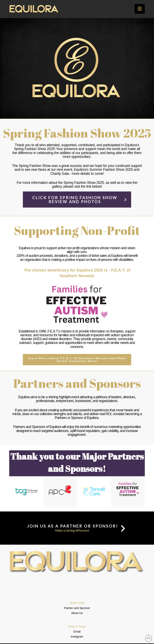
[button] (140, 9)
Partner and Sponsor (77, 608)
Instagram (77, 637)
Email (77, 632)
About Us (77, 613)
